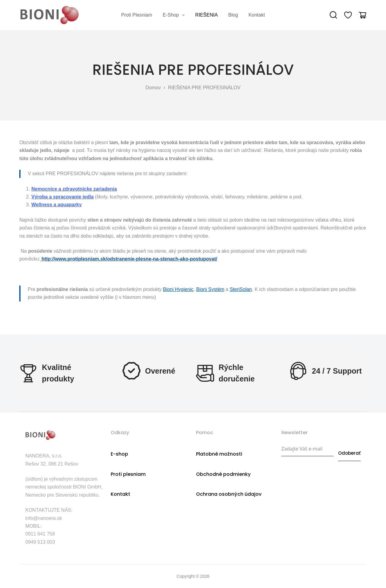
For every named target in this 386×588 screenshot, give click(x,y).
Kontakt (257, 15)
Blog (233, 15)
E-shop (175, 15)
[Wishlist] (348, 15)
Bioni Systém (210, 289)
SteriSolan (241, 289)
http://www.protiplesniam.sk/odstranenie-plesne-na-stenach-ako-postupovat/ (130, 259)
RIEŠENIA (206, 15)
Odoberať (349, 448)
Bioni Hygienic (178, 289)
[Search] (334, 15)
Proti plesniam (137, 15)
